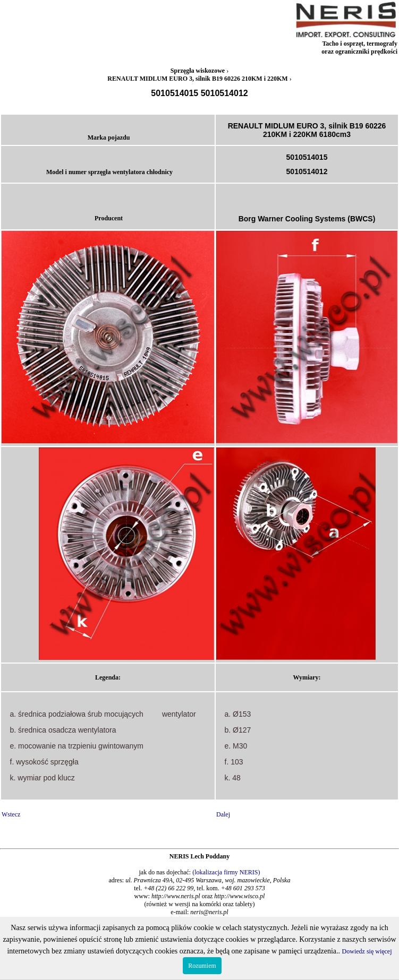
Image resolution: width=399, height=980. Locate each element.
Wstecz (11, 814)
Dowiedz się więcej (367, 951)
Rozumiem (202, 966)
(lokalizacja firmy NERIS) (226, 872)
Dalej (223, 814)
